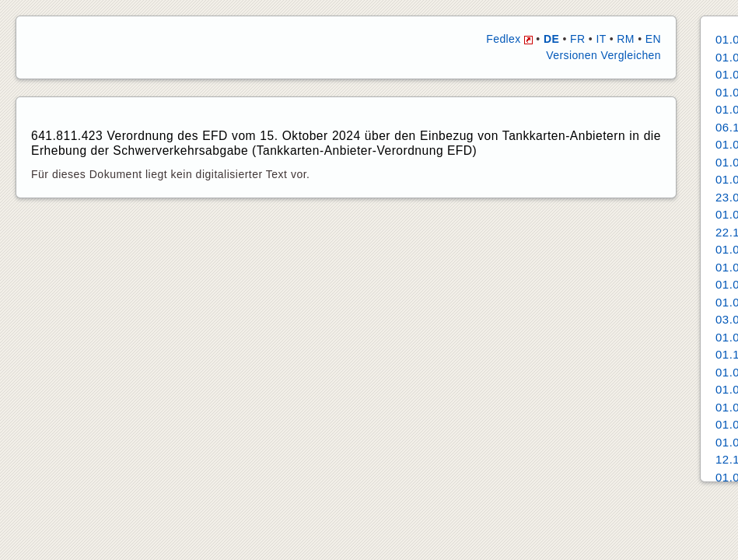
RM (626, 39)
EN (653, 39)
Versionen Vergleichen (603, 55)
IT (601, 39)
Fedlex (509, 39)
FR (577, 39)
